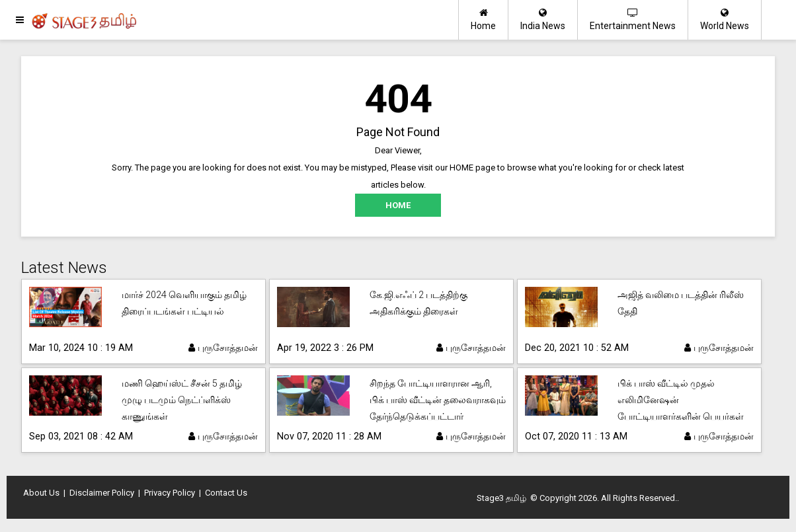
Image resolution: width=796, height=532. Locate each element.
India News (543, 19)
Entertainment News (633, 19)
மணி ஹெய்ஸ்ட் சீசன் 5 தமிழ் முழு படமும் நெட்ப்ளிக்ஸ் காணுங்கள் (182, 400)
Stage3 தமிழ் (501, 498)
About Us (41, 493)
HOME (398, 205)
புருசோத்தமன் (223, 348)
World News (725, 19)
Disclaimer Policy (102, 493)
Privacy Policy (170, 493)
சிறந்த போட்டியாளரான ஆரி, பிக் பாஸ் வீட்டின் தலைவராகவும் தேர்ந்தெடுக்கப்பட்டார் (438, 400)
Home (483, 19)
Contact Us (226, 493)
